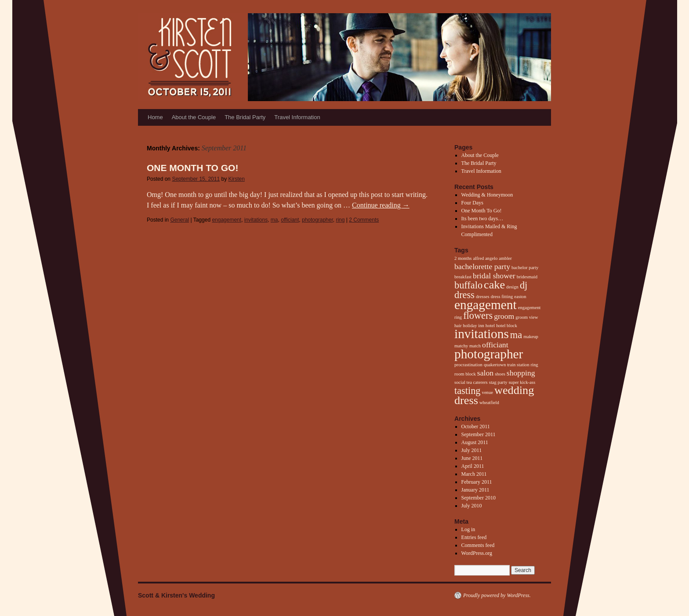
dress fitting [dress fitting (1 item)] (502, 297)
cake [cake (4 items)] (494, 285)
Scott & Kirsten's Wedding (176, 595)
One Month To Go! (192, 168)
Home (155, 117)
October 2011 (476, 426)
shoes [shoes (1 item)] (500, 374)
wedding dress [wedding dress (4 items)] (494, 395)
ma (274, 220)
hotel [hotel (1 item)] (490, 326)
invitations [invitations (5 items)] (482, 334)
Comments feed (478, 545)
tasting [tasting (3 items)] (468, 391)
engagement (227, 220)
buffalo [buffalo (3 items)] (468, 285)
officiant (290, 220)
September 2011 (479, 434)
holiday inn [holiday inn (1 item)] (474, 326)
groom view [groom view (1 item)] (527, 317)
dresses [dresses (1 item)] (483, 297)
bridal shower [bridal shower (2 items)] (494, 276)
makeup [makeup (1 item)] (531, 337)
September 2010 (479, 498)
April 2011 (473, 466)
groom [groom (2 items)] (504, 316)
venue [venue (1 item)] (488, 392)
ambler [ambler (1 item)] (505, 258)
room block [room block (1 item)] (465, 374)
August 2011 (475, 442)
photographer (317, 220)
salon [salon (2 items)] (485, 373)
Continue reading (381, 205)
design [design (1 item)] (512, 287)
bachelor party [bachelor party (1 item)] (525, 268)
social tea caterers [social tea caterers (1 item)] (471, 382)
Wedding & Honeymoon (487, 195)
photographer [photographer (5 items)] (489, 354)
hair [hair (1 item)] (458, 326)
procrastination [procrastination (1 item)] (468, 365)
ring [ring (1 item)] (535, 365)
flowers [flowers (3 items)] (478, 315)
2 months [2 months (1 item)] (463, 258)
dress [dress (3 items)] (464, 295)
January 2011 (475, 490)
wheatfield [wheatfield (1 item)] (489, 403)
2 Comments (364, 220)
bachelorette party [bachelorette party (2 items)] (482, 266)
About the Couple (194, 117)
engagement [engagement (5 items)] (486, 305)
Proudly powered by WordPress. (497, 595)
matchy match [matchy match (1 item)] (468, 346)
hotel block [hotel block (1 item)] (507, 326)
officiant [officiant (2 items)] (495, 345)
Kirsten (237, 179)
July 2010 (472, 506)
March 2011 (474, 474)
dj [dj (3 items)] (524, 285)
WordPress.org (477, 553)
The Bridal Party (245, 117)
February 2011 (477, 482)
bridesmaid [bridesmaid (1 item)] (527, 277)
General (180, 220)
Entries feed (474, 537)
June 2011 (472, 458)
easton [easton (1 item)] (520, 297)
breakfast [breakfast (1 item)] (463, 277)
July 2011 (472, 450)
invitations (256, 220)
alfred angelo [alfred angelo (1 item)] (485, 258)
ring (340, 220)
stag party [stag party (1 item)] (498, 382)
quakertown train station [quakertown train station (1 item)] (507, 365)
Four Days (472, 203)
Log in (468, 529)
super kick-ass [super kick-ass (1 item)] (522, 382)
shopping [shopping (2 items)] (521, 373)
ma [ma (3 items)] (516, 335)
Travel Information (297, 117)
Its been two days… (482, 219)
